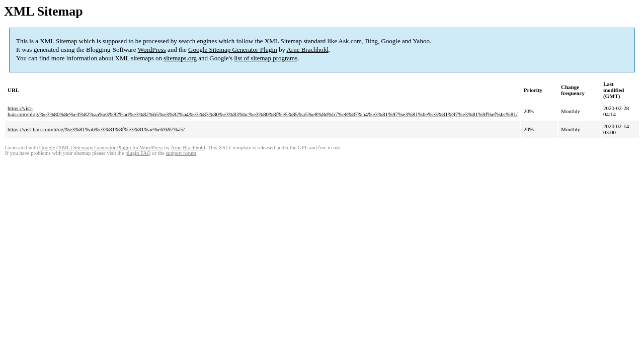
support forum (181, 153)
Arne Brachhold (307, 50)
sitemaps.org (180, 58)
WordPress (152, 50)
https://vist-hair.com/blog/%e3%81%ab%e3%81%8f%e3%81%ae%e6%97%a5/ (96, 129)
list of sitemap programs (266, 58)
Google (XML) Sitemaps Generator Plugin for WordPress (101, 148)
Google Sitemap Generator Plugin (233, 50)
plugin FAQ (138, 153)
